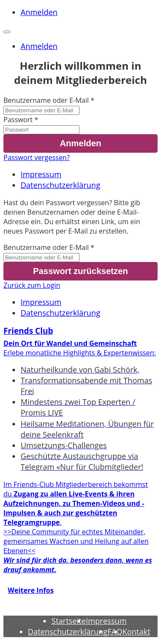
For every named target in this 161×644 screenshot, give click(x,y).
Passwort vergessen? (36, 157)
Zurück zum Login (32, 285)
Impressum (41, 174)
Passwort (18, 120)
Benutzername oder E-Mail (46, 100)
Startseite (69, 621)
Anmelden (39, 12)
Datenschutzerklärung (60, 185)
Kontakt (136, 632)
